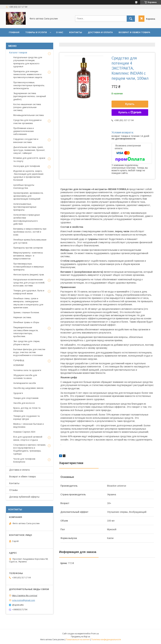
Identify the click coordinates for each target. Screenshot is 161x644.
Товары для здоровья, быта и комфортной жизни (29, 292)
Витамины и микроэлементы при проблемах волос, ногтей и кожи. (30, 232)
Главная (14, 32)
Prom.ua (95, 634)
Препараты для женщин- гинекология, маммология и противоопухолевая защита (28, 74)
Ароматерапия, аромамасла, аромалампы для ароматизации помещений (28, 196)
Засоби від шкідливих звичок (28, 388)
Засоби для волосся (24, 403)
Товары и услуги (36, 32)
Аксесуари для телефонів (27, 166)
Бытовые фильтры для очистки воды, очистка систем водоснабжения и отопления (29, 352)
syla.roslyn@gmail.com (24, 600)
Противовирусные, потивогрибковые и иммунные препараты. (29, 267)
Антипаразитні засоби (25, 383)
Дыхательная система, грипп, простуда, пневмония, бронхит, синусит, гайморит (29, 150)
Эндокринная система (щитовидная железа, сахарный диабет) (30, 96)
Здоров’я (18, 393)
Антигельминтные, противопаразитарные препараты (25, 207)
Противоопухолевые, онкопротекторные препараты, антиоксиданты (29, 85)
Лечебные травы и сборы (26, 322)
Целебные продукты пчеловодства (24, 186)
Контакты (76, 32)
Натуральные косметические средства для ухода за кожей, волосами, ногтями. (29, 282)
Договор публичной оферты (44, 41)
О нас (60, 32)
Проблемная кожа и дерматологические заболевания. (23, 131)
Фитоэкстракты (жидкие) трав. (29, 275)
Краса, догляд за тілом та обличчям (27, 409)
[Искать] (131, 19)
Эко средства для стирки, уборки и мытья (27, 343)
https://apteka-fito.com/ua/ (25, 596)
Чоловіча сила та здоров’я (27, 370)
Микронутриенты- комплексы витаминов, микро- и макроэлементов (28, 256)
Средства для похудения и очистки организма (27, 122)
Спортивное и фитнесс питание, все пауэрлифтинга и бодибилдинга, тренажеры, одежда (30, 449)
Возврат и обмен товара (134, 32)
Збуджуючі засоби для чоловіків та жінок (25, 377)
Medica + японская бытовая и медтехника (29, 425)
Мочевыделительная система (29, 115)
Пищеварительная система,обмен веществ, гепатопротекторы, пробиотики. (26, 332)
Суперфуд (19, 360)
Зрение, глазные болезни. (26, 312)
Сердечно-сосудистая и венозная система (26, 141)
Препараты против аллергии (28, 248)
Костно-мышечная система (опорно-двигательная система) (27, 107)
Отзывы (14, 41)
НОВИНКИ (18, 365)
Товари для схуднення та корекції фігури (26, 418)
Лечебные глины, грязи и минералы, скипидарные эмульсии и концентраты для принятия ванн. (28, 303)
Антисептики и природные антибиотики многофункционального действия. (27, 219)
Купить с (130, 112)
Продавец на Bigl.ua (80, 637)
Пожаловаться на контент (78, 640)
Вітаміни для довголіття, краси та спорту (29, 159)
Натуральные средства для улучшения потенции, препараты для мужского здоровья (28, 62)
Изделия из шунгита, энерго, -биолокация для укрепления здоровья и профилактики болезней (28, 176)
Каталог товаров (18, 53)
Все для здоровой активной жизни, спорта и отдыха (28, 438)
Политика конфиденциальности (106, 640)
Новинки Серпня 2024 (24, 432)
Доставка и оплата (100, 32)
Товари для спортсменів (26, 398)
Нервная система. (22, 317)
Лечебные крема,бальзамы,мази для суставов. (30, 241)
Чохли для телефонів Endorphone (24, 460)
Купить (130, 104)
